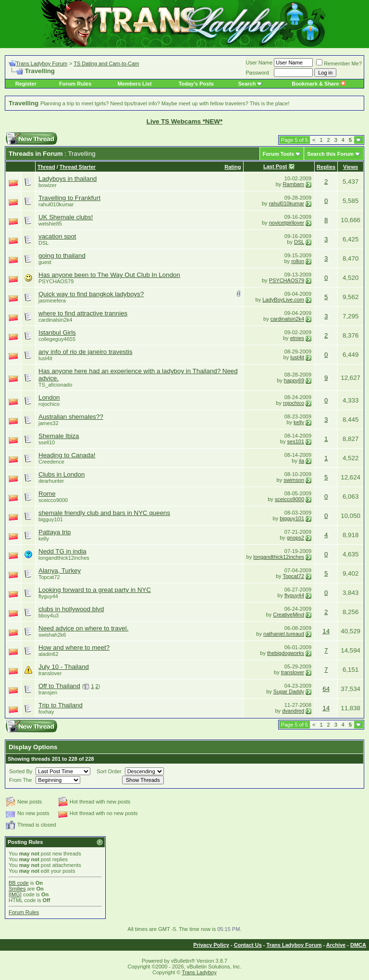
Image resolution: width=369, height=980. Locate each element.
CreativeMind (289, 615)
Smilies (17, 889)
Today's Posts (196, 84)
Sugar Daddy (289, 691)
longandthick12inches (64, 558)
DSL (43, 243)
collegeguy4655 (57, 339)
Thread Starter (78, 167)
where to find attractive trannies (83, 313)
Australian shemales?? (71, 417)
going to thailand (62, 256)
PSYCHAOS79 (56, 281)
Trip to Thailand (61, 705)
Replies (326, 167)
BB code (19, 883)
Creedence (51, 462)
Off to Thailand (59, 686)
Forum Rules (75, 84)
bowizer (48, 185)
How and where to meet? (74, 647)
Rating (233, 167)
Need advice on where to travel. (83, 628)
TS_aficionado (55, 385)
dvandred (293, 711)
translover (293, 672)
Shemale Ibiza (59, 436)
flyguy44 (48, 596)
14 (326, 631)
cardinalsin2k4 (55, 320)
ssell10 (47, 442)
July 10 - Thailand (64, 667)
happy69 (294, 380)
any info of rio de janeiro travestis (86, 352)
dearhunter (51, 481)
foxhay (46, 712)
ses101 (296, 441)
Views (351, 167)
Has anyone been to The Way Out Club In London (109, 275)
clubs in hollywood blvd (71, 609)
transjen (48, 692)
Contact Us (248, 945)
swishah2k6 (52, 635)
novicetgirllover (287, 223)
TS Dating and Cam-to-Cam (106, 63)
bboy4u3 (49, 616)
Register (26, 84)
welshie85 (50, 224)
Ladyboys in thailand (68, 179)
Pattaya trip (55, 532)
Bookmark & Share (318, 84)
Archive (336, 945)
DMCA (358, 945)
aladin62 (49, 654)
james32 (49, 423)
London (49, 397)
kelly (299, 422)
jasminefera (52, 301)
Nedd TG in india (62, 551)
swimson (294, 480)
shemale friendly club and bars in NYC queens (104, 513)
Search (247, 84)
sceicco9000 (53, 500)
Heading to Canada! (67, 455)
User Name (259, 63)
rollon (298, 261)
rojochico (49, 404)
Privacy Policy (211, 945)
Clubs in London (61, 474)
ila (301, 461)
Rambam (293, 184)
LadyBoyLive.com (283, 300)
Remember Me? (339, 63)
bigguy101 (51, 519)
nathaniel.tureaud (284, 634)
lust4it (45, 358)
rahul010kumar (56, 204)
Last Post (275, 166)
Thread (46, 167)
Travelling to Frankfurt (69, 198)
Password (258, 73)
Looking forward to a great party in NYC (95, 590)
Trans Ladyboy (199, 972)
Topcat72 (49, 577)
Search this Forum (330, 154)
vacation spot (57, 236)
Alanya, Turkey (60, 571)
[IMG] (15, 894)
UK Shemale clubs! (66, 217)
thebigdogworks (286, 653)
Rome (47, 494)
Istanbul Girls (57, 333)
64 (326, 689)
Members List (135, 84)
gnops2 (295, 538)
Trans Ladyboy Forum (42, 63)
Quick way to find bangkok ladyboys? (91, 294)
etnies (297, 338)
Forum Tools (279, 154)
